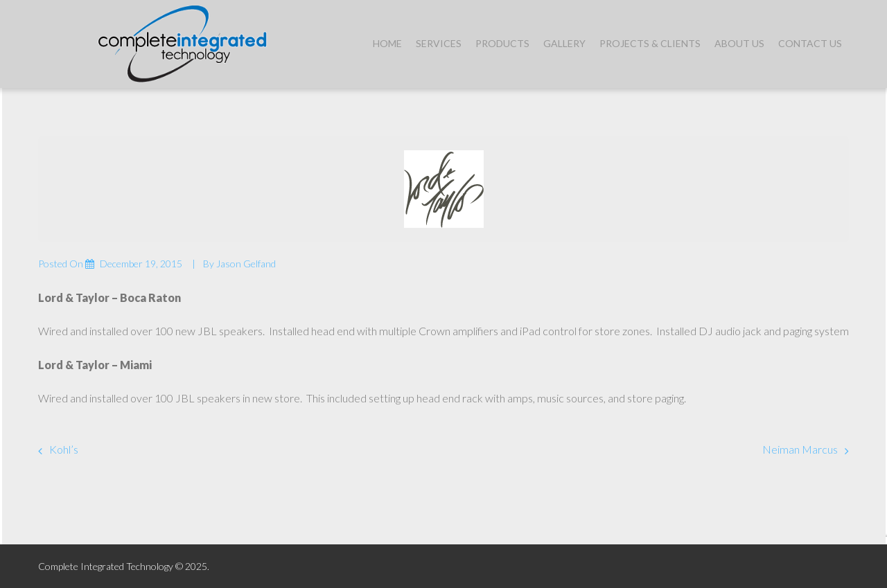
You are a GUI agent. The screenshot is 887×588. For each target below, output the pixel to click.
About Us (739, 43)
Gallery (564, 43)
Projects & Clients (650, 43)
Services (439, 43)
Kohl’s (64, 449)
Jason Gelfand (246, 264)
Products (502, 43)
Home (387, 43)
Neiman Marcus (800, 449)
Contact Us (810, 43)
